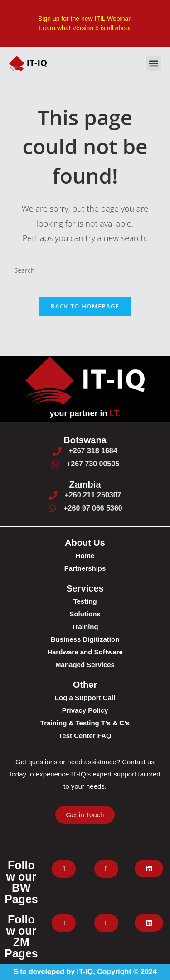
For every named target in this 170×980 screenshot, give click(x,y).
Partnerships (85, 568)
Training (85, 627)
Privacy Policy (85, 710)
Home (85, 556)
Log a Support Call (85, 698)
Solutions (85, 614)
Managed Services (85, 665)
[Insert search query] (85, 270)
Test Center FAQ (85, 736)
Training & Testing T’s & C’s (85, 723)
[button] (153, 63)
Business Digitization (85, 639)
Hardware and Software (85, 652)
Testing (85, 601)
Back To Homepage (85, 306)
